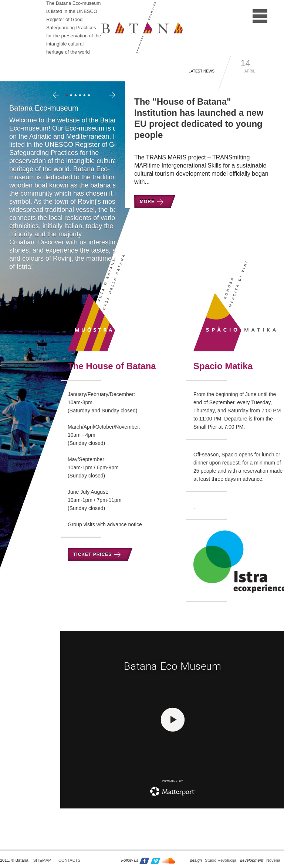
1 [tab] (68, 96)
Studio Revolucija (213, 860)
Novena (260, 860)
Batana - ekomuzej (142, 27)
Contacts (70, 860)
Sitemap (42, 860)
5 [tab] (85, 96)
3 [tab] (77, 96)
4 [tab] (81, 96)
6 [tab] (90, 96)
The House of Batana (112, 366)
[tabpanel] (72, 190)
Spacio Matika (223, 366)
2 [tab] (72, 96)
